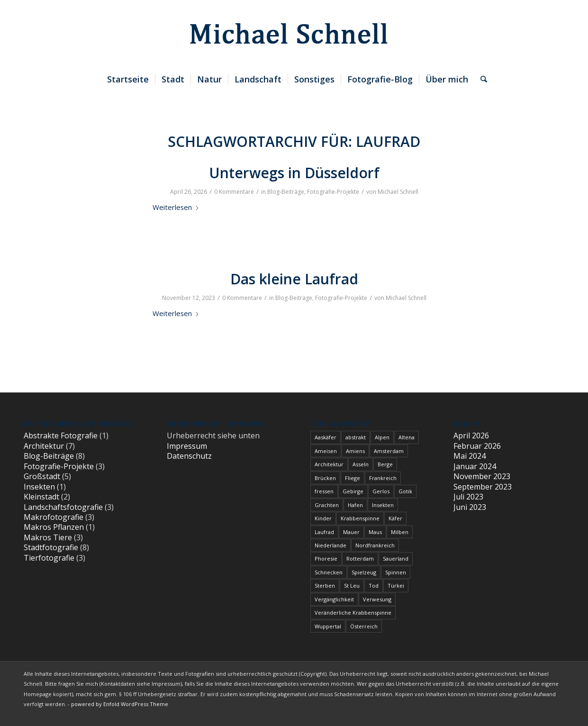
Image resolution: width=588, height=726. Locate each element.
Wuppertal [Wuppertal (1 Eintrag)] (328, 626)
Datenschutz (189, 456)
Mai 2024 (470, 456)
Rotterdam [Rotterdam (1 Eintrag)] (360, 558)
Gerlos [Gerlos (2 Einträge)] (381, 491)
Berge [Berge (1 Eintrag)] (385, 464)
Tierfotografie (49, 558)
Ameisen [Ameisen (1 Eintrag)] (326, 451)
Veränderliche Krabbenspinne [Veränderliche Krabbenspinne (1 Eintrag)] (353, 613)
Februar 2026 (477, 446)
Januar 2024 (475, 466)
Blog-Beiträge (286, 192)
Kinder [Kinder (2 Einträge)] (323, 518)
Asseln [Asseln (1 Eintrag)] (361, 464)
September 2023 (483, 487)
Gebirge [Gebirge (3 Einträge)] (353, 491)
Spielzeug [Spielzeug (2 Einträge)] (364, 572)
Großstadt (42, 476)
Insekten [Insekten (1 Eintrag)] (383, 505)
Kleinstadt (41, 497)
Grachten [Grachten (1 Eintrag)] (327, 505)
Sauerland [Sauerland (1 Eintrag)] (396, 558)
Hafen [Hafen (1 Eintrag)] (355, 505)
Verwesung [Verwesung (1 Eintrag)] (377, 599)
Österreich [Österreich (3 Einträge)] (364, 626)
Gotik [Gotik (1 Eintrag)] (405, 491)
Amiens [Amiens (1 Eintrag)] (355, 451)
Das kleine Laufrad (294, 279)
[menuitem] (128, 79)
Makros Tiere (48, 537)
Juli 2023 (468, 497)
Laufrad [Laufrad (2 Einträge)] (324, 532)
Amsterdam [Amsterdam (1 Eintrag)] (389, 451)
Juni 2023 (470, 507)
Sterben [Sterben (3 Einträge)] (325, 585)
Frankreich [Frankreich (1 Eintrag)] (383, 478)
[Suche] (481, 79)
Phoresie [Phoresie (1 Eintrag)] (326, 558)
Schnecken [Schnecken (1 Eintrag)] (329, 572)
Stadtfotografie (51, 547)
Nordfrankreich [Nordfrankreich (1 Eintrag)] (375, 545)
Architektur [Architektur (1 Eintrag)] (329, 464)
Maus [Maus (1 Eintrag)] (375, 532)
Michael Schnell (398, 192)
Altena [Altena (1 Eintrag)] (407, 437)
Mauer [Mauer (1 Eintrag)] (351, 532)
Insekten (39, 487)
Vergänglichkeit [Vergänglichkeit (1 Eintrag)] (334, 599)
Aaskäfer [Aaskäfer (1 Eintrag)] (326, 437)
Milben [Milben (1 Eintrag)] (400, 532)
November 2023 (482, 476)
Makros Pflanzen (54, 527)
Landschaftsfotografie (63, 507)
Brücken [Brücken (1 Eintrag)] (325, 478)
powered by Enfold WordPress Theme (120, 704)
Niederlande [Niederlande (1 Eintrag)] (330, 545)
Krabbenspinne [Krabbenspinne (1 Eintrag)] (360, 518)
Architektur (44, 446)
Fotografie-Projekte (333, 192)
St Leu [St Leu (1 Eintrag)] (352, 585)
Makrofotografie (54, 517)
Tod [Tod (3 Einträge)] (374, 585)
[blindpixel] (294, 34)
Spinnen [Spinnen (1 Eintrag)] (396, 572)
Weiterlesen (176, 207)
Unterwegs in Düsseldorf (294, 173)
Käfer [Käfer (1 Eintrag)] (395, 518)
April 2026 (471, 436)
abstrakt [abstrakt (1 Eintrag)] (356, 437)
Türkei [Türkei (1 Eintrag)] (396, 585)
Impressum (187, 446)
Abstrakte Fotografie (61, 436)
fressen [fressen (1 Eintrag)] (324, 491)
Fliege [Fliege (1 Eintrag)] (353, 478)
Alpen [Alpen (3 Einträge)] (382, 437)
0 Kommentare (234, 192)
